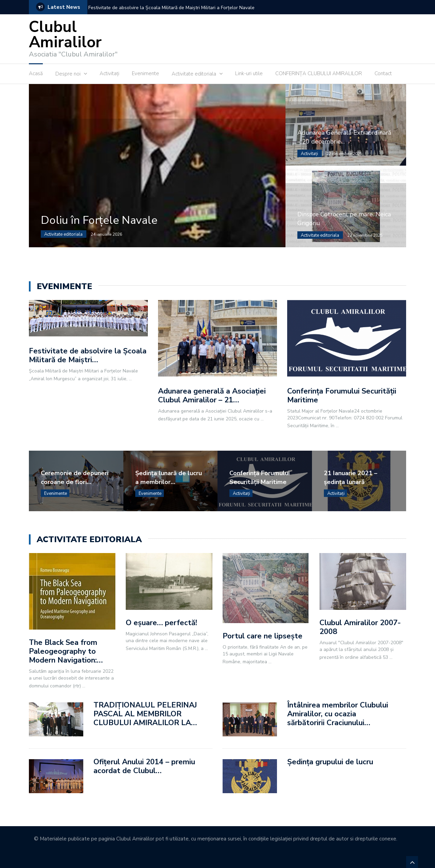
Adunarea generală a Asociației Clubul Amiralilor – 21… (212, 396)
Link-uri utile (249, 73)
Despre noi (68, 74)
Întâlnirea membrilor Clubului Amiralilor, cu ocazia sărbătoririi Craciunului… (338, 714)
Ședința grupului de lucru (330, 762)
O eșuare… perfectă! (161, 623)
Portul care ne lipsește (263, 636)
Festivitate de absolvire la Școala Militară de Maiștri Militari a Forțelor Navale (171, 8)
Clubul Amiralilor (65, 35)
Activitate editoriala (194, 74)
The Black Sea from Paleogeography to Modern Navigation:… (66, 651)
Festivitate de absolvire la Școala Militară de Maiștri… (88, 355)
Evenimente (145, 73)
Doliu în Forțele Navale (99, 220)
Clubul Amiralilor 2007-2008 (360, 627)
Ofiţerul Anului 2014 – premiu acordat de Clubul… (144, 766)
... (130, 379)
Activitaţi (109, 73)
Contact (383, 73)
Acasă (36, 73)
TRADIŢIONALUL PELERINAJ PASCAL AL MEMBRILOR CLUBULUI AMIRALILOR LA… (145, 714)
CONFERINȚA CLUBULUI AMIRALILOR (319, 73)
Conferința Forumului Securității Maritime (342, 396)
